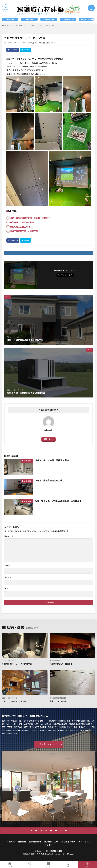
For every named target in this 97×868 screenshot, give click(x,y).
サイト (7, 589)
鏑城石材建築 (57, 851)
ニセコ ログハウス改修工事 (14, 701)
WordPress (68, 854)
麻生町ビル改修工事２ (20, 227)
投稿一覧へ (48, 439)
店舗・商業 (18, 26)
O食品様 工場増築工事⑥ (22, 222)
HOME (7, 26)
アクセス (48, 845)
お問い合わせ (85, 842)
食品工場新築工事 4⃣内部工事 (24, 231)
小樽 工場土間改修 (58, 701)
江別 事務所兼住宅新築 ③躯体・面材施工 (30, 218)
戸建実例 (10, 19)
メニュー (49, 864)
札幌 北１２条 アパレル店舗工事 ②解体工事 (58, 501)
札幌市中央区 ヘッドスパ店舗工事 (17, 664)
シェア (29, 865)
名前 (7, 566)
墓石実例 (29, 19)
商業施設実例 (49, 19)
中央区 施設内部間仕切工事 (49, 481)
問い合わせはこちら (48, 744)
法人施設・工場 (68, 19)
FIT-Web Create (44, 854)
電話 (68, 864)
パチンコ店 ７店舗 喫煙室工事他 (52, 460)
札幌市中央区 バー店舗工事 (61, 664)
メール (8, 577)
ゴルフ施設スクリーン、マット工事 (40, 26)
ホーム (10, 864)
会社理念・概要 (87, 19)
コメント (9, 536)
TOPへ (87, 864)
